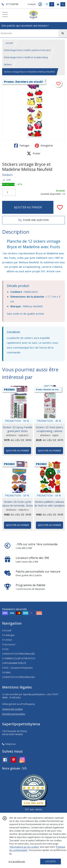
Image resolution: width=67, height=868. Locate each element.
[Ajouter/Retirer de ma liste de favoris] (60, 207)
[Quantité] (9, 192)
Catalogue (8, 635)
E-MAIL (6, 672)
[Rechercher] (63, 33)
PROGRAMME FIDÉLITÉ (14, 663)
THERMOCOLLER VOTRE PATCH (19, 658)
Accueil (9, 43)
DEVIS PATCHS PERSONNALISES (18, 677)
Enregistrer (44, 146)
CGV (5, 649)
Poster (34, 153)
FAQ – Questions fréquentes (17, 668)
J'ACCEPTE (51, 861)
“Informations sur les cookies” (24, 847)
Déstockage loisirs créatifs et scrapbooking (26, 57)
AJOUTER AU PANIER (28, 207)
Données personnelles (14, 714)
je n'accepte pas (17, 861)
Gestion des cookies (12, 709)
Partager (22, 146)
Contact (32, 4)
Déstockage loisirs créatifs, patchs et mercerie (27, 50)
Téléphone (9, 744)
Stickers (8, 65)
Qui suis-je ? (9, 644)
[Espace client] (40, 4)
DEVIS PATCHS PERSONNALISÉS (18, 654)
